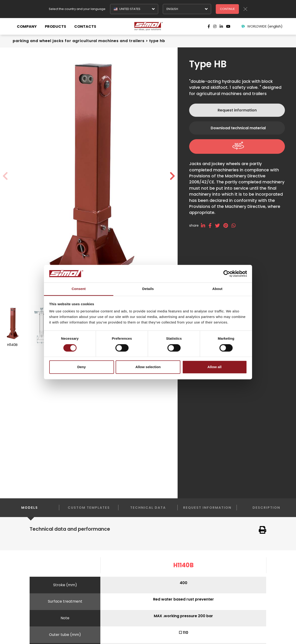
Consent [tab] (79, 289)
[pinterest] (227, 226)
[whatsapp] (235, 226)
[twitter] (219, 226)
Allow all (214, 367)
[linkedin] (205, 226)
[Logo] (148, 26)
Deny (82, 367)
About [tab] (217, 289)
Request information (237, 110)
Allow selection (148, 367)
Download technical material (238, 128)
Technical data (148, 508)
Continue (227, 9)
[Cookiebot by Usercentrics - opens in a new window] (227, 274)
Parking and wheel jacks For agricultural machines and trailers (79, 41)
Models (30, 511)
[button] (172, 176)
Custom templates (89, 508)
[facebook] (212, 226)
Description (266, 508)
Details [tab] (148, 289)
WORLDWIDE (262, 26)
